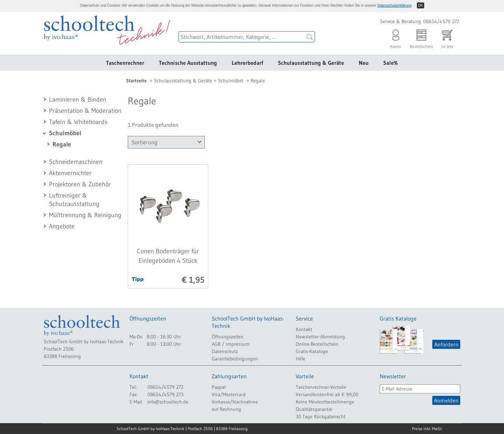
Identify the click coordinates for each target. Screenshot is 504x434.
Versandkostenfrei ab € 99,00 (327, 394)
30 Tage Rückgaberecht (321, 416)
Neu (364, 63)
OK (420, 5)
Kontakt (304, 329)
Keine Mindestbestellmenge (325, 402)
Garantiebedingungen (235, 359)
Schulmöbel (65, 133)
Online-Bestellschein (317, 344)
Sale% (391, 63)
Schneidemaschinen (76, 162)
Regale (62, 144)
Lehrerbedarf (247, 63)
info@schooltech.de (168, 402)
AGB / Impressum (231, 344)
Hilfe (300, 359)
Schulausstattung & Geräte (311, 63)
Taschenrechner (125, 63)
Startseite (136, 81)
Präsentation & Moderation (85, 111)
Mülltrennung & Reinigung (85, 215)
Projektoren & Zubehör (80, 184)
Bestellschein (422, 37)
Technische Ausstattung (188, 63)
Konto (395, 37)
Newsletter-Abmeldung (320, 337)
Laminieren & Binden (78, 99)
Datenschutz (225, 351)
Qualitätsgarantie (314, 409)
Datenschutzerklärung (394, 5)
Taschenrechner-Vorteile (321, 387)
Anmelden (446, 400)
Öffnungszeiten (228, 337)
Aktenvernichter (70, 173)
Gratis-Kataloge (312, 351)
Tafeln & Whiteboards (78, 122)
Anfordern (446, 344)
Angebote (62, 226)
